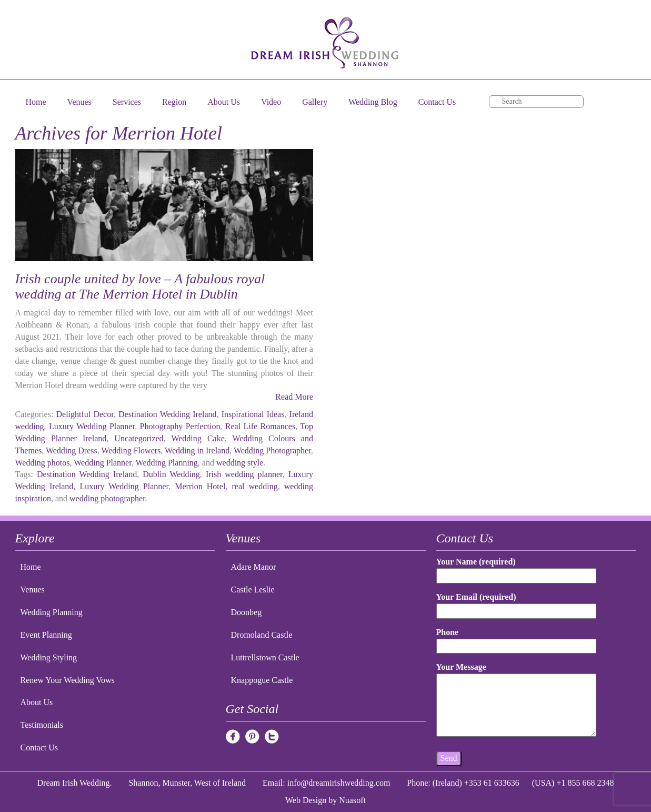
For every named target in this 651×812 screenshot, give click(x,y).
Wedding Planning (167, 463)
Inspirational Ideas (253, 414)
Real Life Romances (260, 426)
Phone (516, 639)
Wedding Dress (72, 450)
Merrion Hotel (200, 486)
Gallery (315, 102)
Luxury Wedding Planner (92, 426)
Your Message (516, 700)
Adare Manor (254, 567)
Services (127, 102)
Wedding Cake (198, 438)
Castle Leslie (253, 590)
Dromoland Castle (262, 635)
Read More (294, 397)
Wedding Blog (373, 102)
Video (271, 102)
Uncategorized (139, 438)
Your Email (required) (516, 604)
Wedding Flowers (131, 450)
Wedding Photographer (272, 450)
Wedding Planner (103, 463)
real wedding (254, 486)
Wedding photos (43, 463)
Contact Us (437, 102)
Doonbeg (247, 612)
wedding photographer (107, 498)
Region (174, 102)
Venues (79, 102)
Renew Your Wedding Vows (68, 680)
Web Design (306, 800)
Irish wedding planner (244, 474)
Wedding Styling (49, 657)
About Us (224, 102)
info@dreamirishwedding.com (339, 783)
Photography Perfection (180, 426)
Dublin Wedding (171, 474)
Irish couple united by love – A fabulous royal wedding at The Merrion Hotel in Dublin (140, 286)
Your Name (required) (516, 568)
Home (36, 102)
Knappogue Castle (262, 680)
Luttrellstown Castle (265, 657)
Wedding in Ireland (197, 450)
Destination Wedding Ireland (167, 414)
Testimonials (42, 725)
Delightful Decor (85, 414)
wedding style (240, 463)
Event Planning (46, 635)
